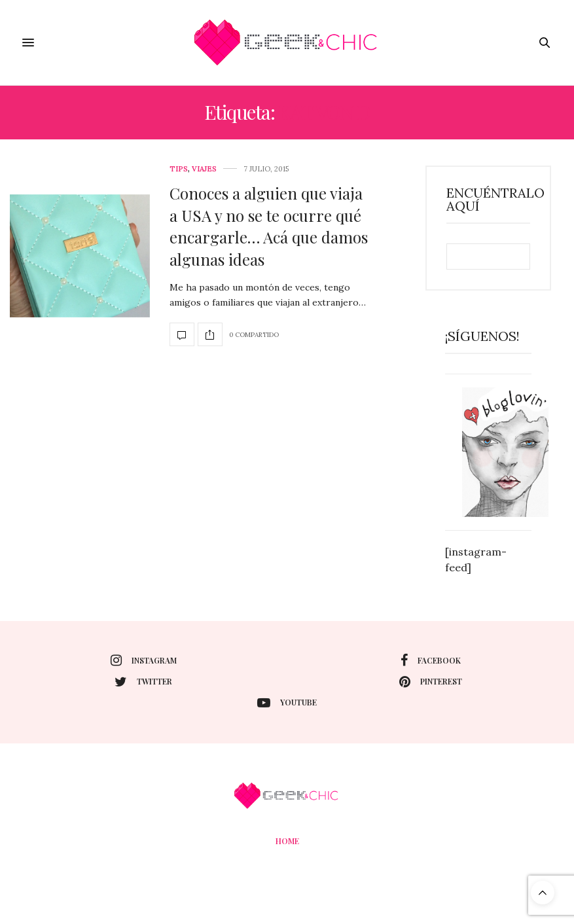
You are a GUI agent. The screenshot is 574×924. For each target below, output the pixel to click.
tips (179, 169)
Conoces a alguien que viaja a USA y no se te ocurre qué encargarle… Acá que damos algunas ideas (269, 226)
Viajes (204, 169)
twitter (143, 682)
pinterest (431, 682)
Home (287, 841)
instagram (144, 660)
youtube (287, 703)
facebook (431, 660)
